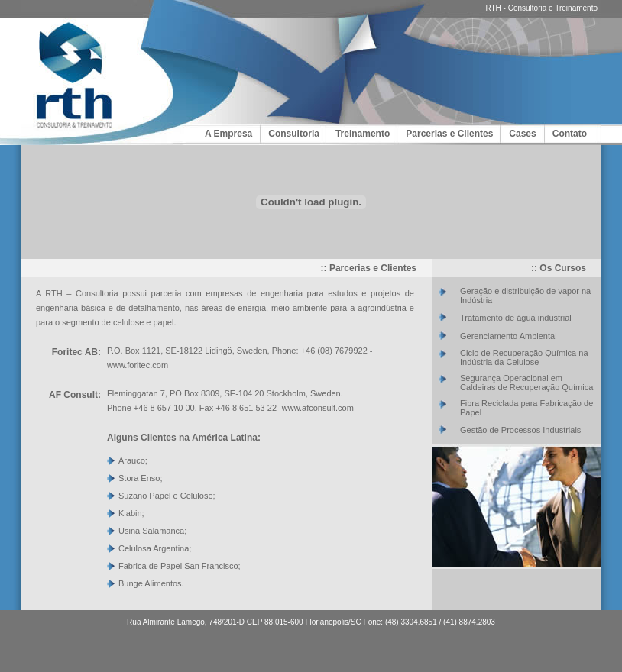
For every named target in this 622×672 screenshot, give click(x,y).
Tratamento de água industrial (516, 318)
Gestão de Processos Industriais (520, 430)
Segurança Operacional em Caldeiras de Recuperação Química (526, 383)
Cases (522, 134)
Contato (570, 134)
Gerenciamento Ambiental (509, 336)
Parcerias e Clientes (449, 134)
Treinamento (363, 134)
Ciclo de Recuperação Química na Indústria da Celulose (524, 357)
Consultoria (294, 134)
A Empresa (228, 134)
